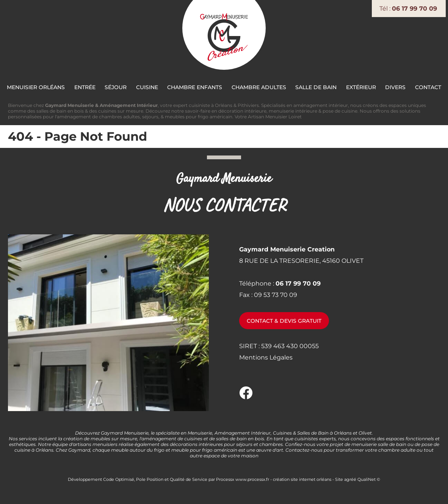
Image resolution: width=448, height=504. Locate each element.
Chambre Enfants (195, 87)
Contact (428, 87)
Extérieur (361, 87)
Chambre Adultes (259, 87)
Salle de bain (316, 87)
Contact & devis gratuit (284, 321)
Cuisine (147, 87)
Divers (395, 87)
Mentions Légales (266, 357)
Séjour (116, 87)
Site (339, 479)
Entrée (85, 87)
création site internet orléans (302, 479)
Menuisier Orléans (36, 87)
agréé (350, 479)
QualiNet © (369, 479)
